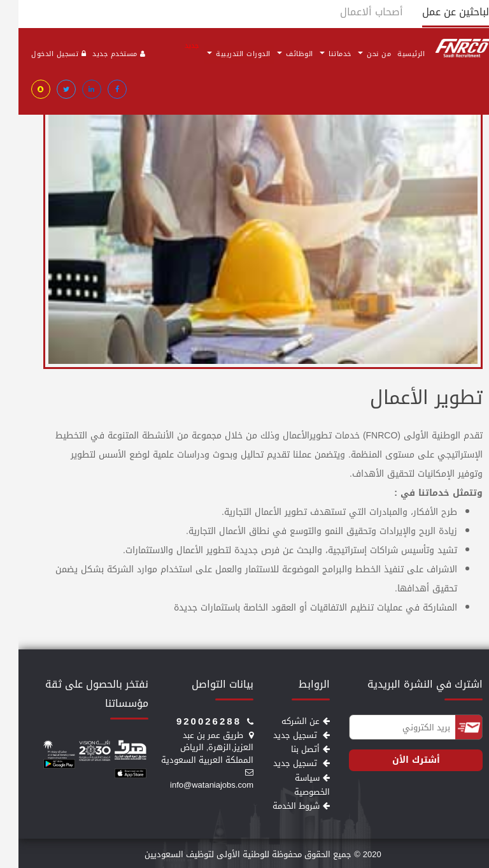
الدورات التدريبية (219, 53)
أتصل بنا (292, 749)
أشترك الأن (398, 760)
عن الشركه (287, 721)
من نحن (356, 54)
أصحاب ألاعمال (353, 12)
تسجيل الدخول (40, 54)
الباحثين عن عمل (439, 12)
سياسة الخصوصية (294, 785)
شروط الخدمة (283, 806)
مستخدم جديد (101, 54)
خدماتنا (317, 54)
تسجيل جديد (283, 735)
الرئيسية (393, 54)
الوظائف (277, 54)
